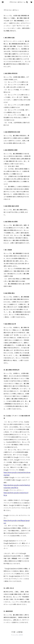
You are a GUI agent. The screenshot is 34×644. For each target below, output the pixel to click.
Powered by (17, 635)
